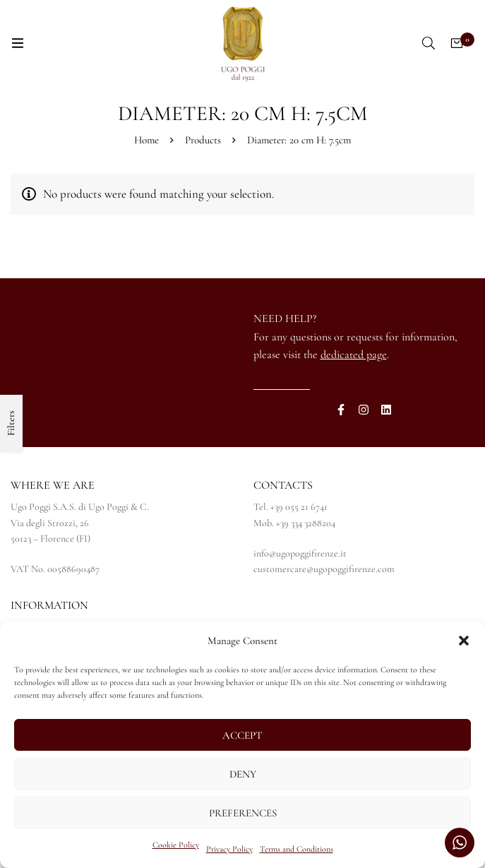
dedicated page (354, 355)
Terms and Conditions (297, 849)
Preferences (243, 813)
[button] (464, 641)
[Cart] (457, 43)
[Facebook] (341, 410)
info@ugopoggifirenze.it (300, 553)
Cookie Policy (176, 845)
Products (203, 140)
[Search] (429, 43)
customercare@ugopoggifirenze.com (324, 569)
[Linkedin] (386, 410)
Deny (243, 774)
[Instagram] (364, 410)
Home (146, 140)
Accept (243, 735)
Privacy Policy (229, 849)
